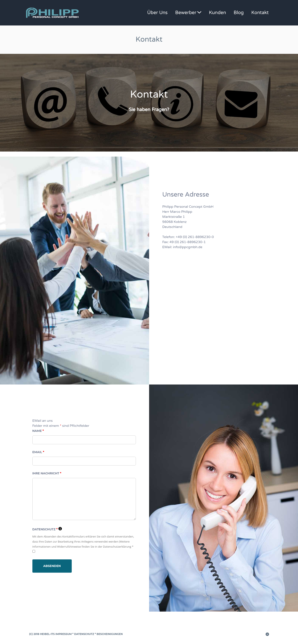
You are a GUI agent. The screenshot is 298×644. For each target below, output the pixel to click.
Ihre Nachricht (47, 473)
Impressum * (65, 634)
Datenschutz (47, 529)
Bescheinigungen (109, 634)
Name (38, 431)
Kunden (218, 13)
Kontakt (260, 13)
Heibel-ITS (47, 634)
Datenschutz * (85, 634)
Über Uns (157, 13)
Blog (239, 13)
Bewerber (186, 13)
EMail (38, 452)
